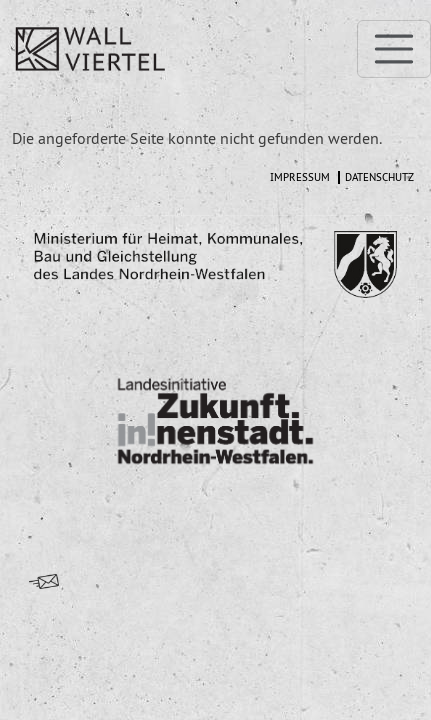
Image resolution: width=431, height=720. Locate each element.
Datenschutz (379, 177)
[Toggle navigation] (394, 49)
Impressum (300, 177)
